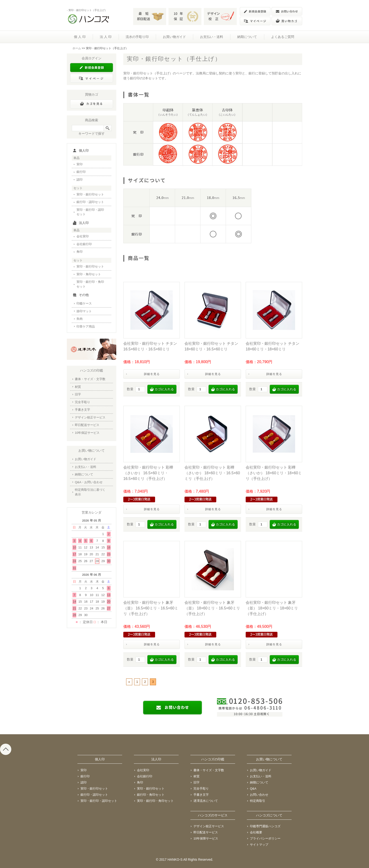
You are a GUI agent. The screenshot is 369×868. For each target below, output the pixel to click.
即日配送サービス (87, 425)
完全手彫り (82, 402)
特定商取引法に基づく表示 (90, 492)
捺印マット (84, 311)
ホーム (77, 48)
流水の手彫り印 (137, 37)
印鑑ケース (84, 303)
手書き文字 (82, 410)
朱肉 (80, 319)
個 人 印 (80, 37)
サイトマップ (259, 845)
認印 (80, 180)
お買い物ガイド (174, 37)
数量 (130, 389)
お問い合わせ (259, 795)
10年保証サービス (87, 433)
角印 (80, 252)
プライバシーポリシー (265, 838)
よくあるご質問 (283, 37)
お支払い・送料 (212, 37)
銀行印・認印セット (90, 202)
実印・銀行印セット (90, 194)
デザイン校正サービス (90, 417)
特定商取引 (258, 801)
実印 (80, 164)
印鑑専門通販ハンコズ (265, 826)
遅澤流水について (206, 801)
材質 (78, 387)
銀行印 (81, 172)
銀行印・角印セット (151, 795)
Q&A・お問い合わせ (89, 482)
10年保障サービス (206, 838)
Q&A (253, 789)
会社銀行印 (84, 244)
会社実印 (83, 236)
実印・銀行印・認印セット (90, 212)
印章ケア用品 (86, 327)
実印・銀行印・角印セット (90, 284)
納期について (247, 37)
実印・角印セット (89, 274)
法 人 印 (106, 37)
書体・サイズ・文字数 (90, 379)
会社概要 (256, 832)
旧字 (78, 394)
